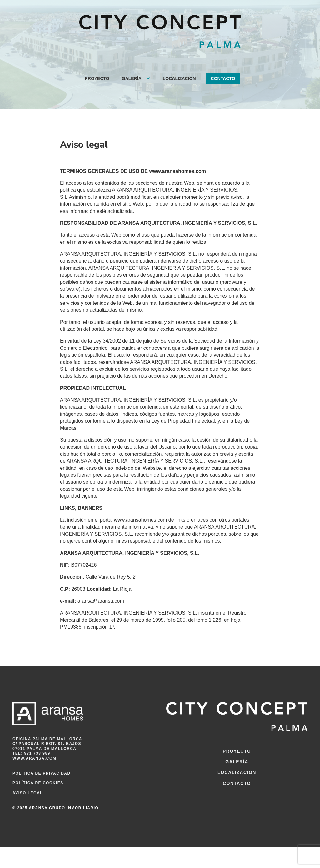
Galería (132, 78)
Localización (179, 78)
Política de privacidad (42, 773)
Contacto (223, 78)
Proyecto (97, 78)
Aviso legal (28, 793)
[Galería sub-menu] (150, 79)
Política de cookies (38, 783)
